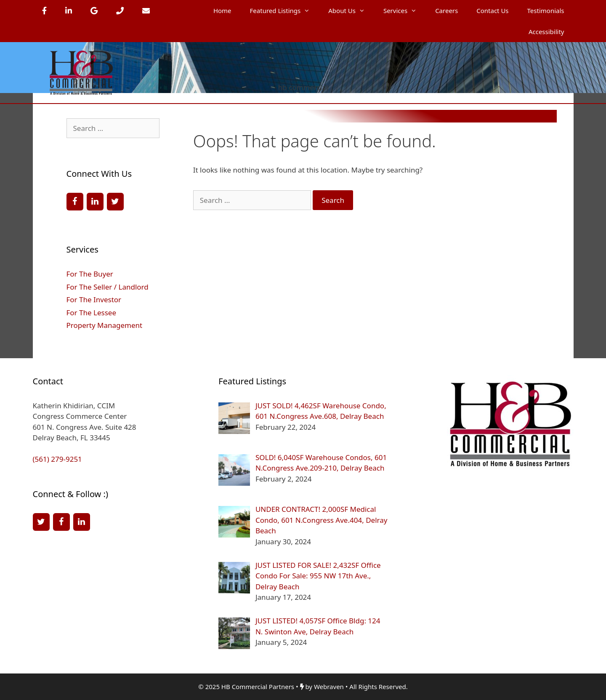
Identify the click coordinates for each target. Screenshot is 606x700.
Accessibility (546, 32)
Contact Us (492, 11)
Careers (447, 11)
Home (222, 11)
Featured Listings (285, 11)
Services (405, 11)
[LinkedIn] (95, 202)
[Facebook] (75, 202)
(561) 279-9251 (57, 459)
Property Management (105, 325)
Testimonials (546, 11)
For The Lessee (91, 313)
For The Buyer (90, 274)
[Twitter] (115, 202)
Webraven (329, 687)
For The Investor (94, 299)
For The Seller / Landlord (108, 287)
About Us (351, 11)
